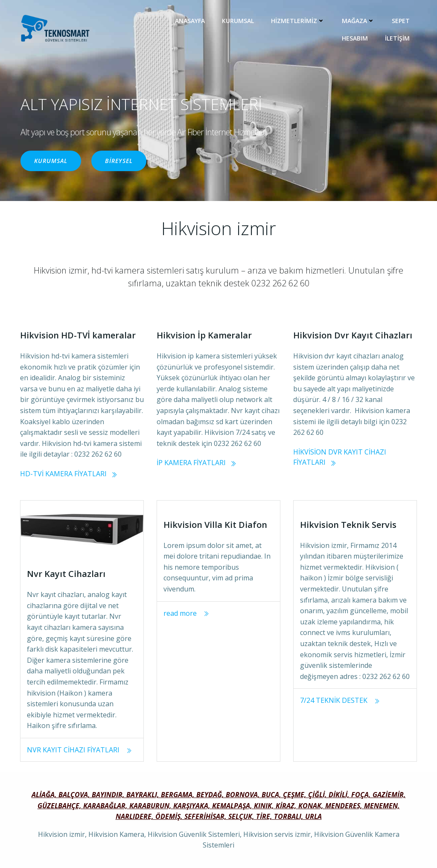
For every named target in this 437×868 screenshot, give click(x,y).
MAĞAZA (358, 21)
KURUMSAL (238, 21)
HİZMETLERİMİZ (298, 21)
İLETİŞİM (397, 38)
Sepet (401, 21)
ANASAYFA (190, 21)
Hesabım (355, 38)
